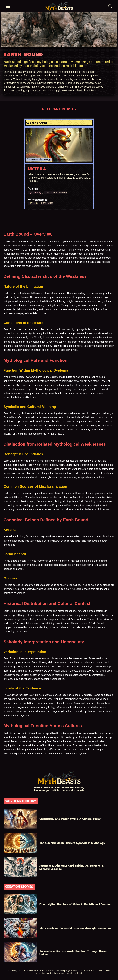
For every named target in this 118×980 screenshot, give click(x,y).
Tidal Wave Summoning (56, 192)
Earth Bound (47, 203)
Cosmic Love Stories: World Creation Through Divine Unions (73, 953)
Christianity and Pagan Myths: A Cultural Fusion (70, 819)
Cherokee (32, 159)
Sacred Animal (38, 123)
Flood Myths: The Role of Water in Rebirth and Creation (75, 904)
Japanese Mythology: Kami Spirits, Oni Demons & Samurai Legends (72, 867)
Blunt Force (33, 203)
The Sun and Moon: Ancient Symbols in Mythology (72, 843)
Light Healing (35, 192)
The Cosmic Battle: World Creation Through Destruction (75, 929)
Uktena (37, 169)
